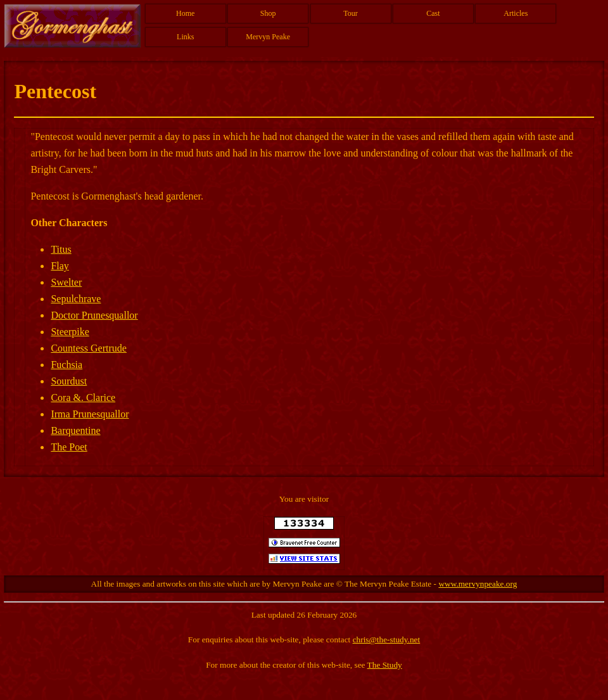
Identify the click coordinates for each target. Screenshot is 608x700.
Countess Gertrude (89, 348)
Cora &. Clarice (83, 398)
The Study (385, 665)
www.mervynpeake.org (478, 584)
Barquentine (75, 430)
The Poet (69, 447)
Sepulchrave (76, 299)
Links (185, 37)
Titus (61, 249)
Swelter (66, 282)
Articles (516, 13)
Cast (433, 13)
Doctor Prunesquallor (94, 315)
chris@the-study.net (387, 640)
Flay (60, 266)
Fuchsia (66, 365)
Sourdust (69, 381)
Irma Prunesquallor (90, 414)
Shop (268, 13)
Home (185, 13)
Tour (351, 13)
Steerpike (70, 332)
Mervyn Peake (268, 37)
